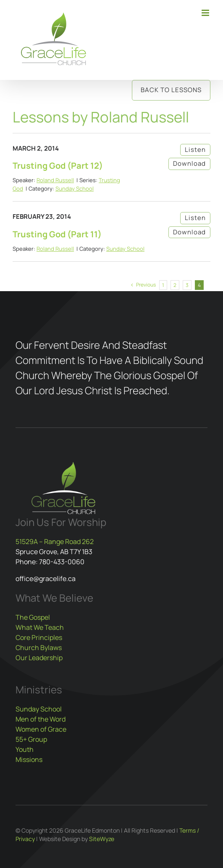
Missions (29, 759)
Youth (25, 749)
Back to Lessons (171, 90)
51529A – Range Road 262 (55, 542)
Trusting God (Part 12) (58, 166)
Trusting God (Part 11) (57, 234)
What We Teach (40, 627)
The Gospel (33, 617)
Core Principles (39, 637)
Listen (195, 150)
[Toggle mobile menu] (206, 13)
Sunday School (75, 188)
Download (189, 163)
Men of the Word (41, 719)
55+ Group (31, 739)
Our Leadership (39, 658)
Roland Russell (55, 180)
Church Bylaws (39, 648)
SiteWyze (102, 839)
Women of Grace (41, 729)
